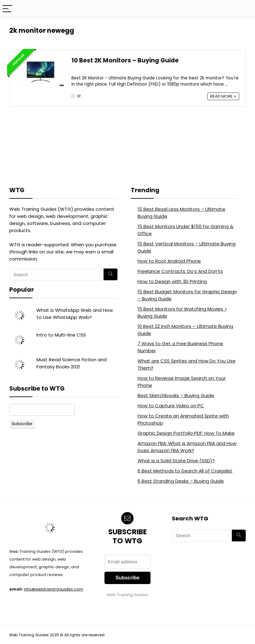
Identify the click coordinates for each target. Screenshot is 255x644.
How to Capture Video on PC (171, 406)
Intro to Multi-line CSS (61, 335)
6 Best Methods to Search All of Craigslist (185, 471)
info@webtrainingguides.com (53, 589)
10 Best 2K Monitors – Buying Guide (125, 60)
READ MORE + (223, 96)
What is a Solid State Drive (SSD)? (176, 461)
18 (79, 96)
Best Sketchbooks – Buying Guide (176, 395)
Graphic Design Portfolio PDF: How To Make (186, 433)
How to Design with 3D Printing (172, 281)
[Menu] (7, 8)
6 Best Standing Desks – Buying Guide (181, 481)
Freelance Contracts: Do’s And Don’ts (180, 271)
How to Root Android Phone (169, 261)
